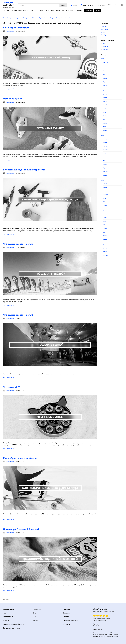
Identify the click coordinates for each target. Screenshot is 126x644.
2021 (102, 135)
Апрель (105, 78)
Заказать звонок (109, 612)
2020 (102, 180)
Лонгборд (70, 10)
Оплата (66, 617)
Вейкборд (104, 35)
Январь (105, 130)
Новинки (89, 10)
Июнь (104, 71)
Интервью (26, 18)
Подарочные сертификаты (13, 624)
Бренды (6, 620)
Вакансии (37, 620)
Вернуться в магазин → (63, 18)
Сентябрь (105, 62)
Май (104, 75)
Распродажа (8, 617)
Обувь (41, 10)
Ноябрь (105, 98)
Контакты (67, 624)
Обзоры (34, 18)
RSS (103, 43)
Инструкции (17, 18)
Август (105, 108)
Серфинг (104, 32)
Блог (35, 613)
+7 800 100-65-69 (88, 5)
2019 (102, 210)
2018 (102, 244)
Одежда (34, 10)
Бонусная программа (11, 628)
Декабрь (105, 94)
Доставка (67, 613)
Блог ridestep (7, 18)
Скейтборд (60, 10)
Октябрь (105, 101)
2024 (102, 59)
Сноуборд (7, 10)
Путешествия (43, 18)
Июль (104, 112)
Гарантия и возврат (71, 620)
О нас (35, 617)
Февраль (105, 85)
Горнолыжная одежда (20, 10)
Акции (98, 10)
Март (104, 82)
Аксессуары (50, 10)
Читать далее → (9, 89)
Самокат (79, 10)
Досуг (52, 18)
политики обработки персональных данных (105, 636)
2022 (102, 90)
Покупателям (101, 5)
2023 (102, 67)
